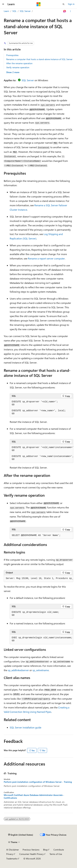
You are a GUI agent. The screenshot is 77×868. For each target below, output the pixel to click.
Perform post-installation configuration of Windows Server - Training (38, 782)
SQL (14, 11)
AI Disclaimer (13, 850)
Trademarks (12, 859)
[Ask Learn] (65, 11)
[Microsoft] (39, 4)
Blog (45, 850)
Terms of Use (56, 854)
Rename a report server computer (46, 258)
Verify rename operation (18, 67)
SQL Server (25, 11)
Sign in (71, 4)
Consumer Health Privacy (31, 854)
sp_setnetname (41, 670)
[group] (41, 453)
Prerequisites (12, 55)
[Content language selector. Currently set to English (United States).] (21, 835)
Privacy (10, 854)
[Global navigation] (3, 4)
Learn (6, 11)
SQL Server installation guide (25, 727)
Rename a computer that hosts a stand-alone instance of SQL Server (39, 59)
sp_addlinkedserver (18, 670)
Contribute (59, 850)
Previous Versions (31, 850)
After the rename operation (19, 63)
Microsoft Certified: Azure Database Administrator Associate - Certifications (34, 796)
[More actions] (70, 11)
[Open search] (64, 4)
